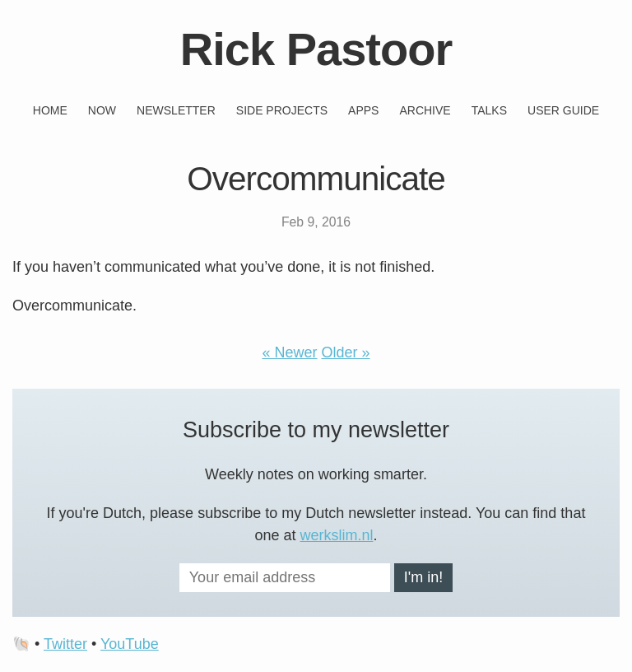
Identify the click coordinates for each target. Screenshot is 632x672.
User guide (563, 110)
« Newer (289, 352)
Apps (363, 110)
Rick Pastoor (316, 49)
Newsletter (176, 110)
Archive (425, 110)
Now (102, 110)
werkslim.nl (337, 535)
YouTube (130, 644)
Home (50, 110)
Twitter (65, 644)
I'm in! (423, 577)
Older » (346, 352)
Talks (489, 110)
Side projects (282, 110)
